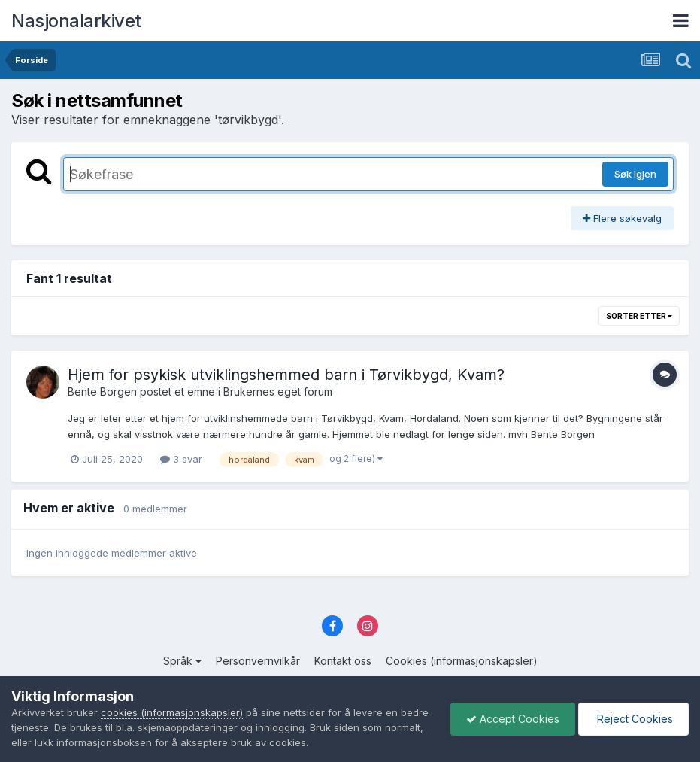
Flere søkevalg (622, 218)
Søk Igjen (635, 174)
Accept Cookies (513, 719)
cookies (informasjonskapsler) (172, 712)
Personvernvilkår (258, 661)
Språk (182, 661)
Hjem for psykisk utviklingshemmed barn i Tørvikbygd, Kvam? (286, 375)
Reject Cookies (633, 719)
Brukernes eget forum (278, 392)
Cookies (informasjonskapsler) (462, 661)
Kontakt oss (343, 661)
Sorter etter (639, 316)
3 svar (181, 459)
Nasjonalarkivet (76, 21)
